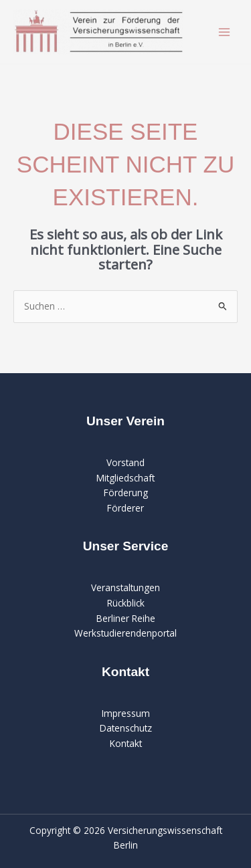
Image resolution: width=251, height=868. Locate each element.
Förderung (126, 493)
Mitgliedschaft (125, 478)
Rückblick (126, 603)
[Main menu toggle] (225, 32)
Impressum (126, 713)
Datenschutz (126, 728)
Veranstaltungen (125, 587)
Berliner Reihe (126, 618)
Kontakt (126, 743)
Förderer (125, 508)
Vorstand (125, 462)
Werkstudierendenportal (125, 633)
